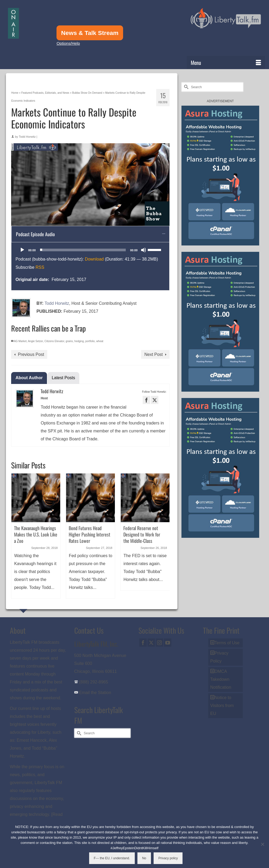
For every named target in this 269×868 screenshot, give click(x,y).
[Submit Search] (185, 87)
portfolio (90, 341)
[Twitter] (151, 643)
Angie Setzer (35, 341)
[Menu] (226, 62)
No (144, 858)
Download (94, 259)
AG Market (20, 341)
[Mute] (144, 250)
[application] (90, 250)
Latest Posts (63, 378)
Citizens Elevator (54, 341)
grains (69, 341)
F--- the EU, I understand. (112, 858)
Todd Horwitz (27, 137)
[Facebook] (143, 643)
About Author (29, 378)
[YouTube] (168, 643)
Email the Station (95, 693)
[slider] (83, 250)
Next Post (153, 354)
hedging (79, 341)
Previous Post (31, 354)
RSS (40, 267)
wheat (100, 341)
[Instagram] (159, 643)
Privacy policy (168, 858)
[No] (262, 844)
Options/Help (68, 43)
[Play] (22, 250)
